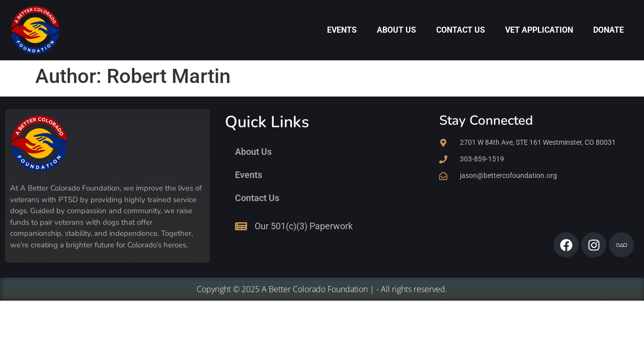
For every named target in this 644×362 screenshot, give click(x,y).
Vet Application (539, 30)
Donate (609, 30)
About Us (396, 30)
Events (342, 30)
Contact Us (461, 30)
